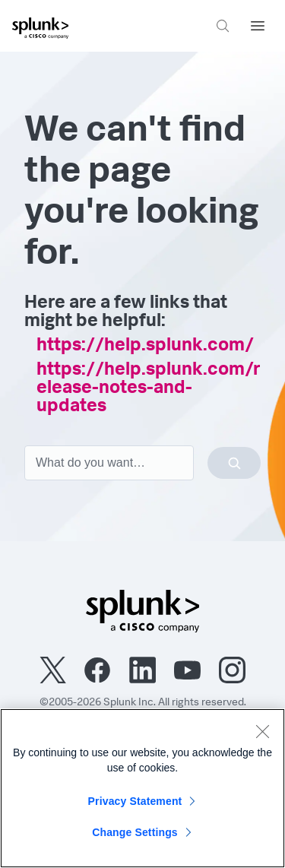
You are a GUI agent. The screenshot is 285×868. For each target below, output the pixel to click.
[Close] (262, 731)
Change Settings (135, 832)
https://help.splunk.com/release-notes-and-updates (148, 389)
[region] (142, 788)
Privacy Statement (135, 801)
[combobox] (142, 463)
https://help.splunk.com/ (145, 347)
